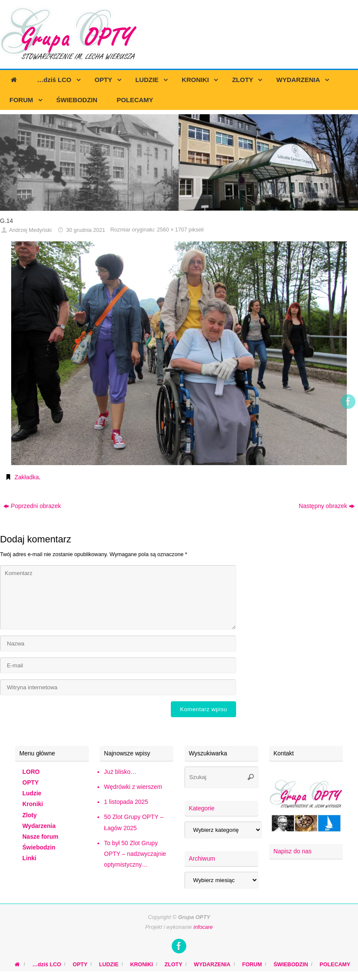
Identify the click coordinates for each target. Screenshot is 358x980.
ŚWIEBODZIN (291, 965)
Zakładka (27, 477)
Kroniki (33, 804)
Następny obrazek (327, 506)
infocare (203, 927)
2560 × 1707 (172, 230)
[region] (179, 163)
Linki (29, 858)
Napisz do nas (293, 851)
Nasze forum (40, 837)
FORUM (252, 965)
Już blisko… (120, 772)
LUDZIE (109, 965)
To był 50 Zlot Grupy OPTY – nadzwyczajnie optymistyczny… (135, 854)
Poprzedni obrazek (32, 506)
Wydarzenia (39, 826)
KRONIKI (141, 965)
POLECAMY (335, 965)
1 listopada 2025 (126, 802)
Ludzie (32, 793)
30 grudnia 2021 (86, 230)
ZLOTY (173, 965)
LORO (31, 772)
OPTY (30, 782)
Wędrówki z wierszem (133, 787)
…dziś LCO (47, 965)
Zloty (29, 815)
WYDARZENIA (212, 965)
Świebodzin (39, 847)
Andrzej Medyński (30, 230)
